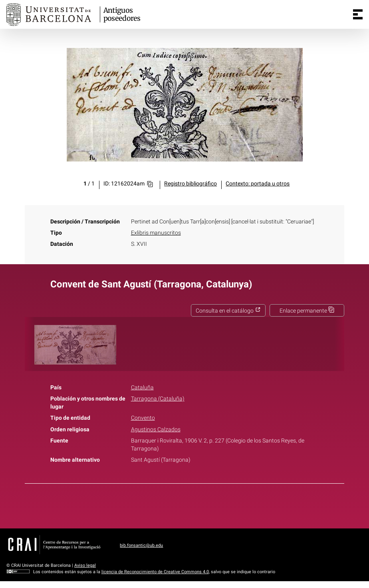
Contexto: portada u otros (258, 184)
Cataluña (142, 388)
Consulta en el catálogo (228, 311)
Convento (143, 418)
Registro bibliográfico (190, 184)
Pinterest (198, 504)
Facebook (162, 504)
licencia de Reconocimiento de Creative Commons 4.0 (155, 572)
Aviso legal (85, 565)
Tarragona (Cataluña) (158, 399)
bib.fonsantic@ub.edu (141, 545)
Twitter (180, 504)
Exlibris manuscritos (156, 233)
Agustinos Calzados (156, 430)
